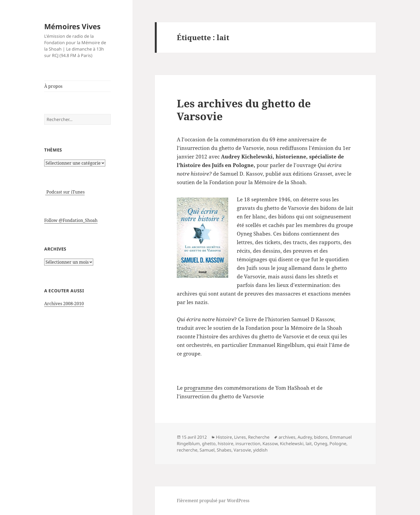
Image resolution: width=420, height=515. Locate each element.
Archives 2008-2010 (64, 304)
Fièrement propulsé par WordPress (213, 501)
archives (287, 437)
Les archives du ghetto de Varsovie (244, 110)
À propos (53, 86)
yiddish (260, 450)
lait (309, 444)
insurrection (248, 444)
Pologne (338, 444)
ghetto (209, 444)
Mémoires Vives (72, 26)
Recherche (259, 437)
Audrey (305, 437)
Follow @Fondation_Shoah (71, 220)
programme (198, 388)
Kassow (270, 444)
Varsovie (242, 450)
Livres (240, 437)
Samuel (207, 450)
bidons (321, 437)
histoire (226, 444)
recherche (187, 450)
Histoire (224, 437)
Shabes (224, 450)
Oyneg (321, 444)
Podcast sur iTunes (65, 192)
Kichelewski (292, 444)
